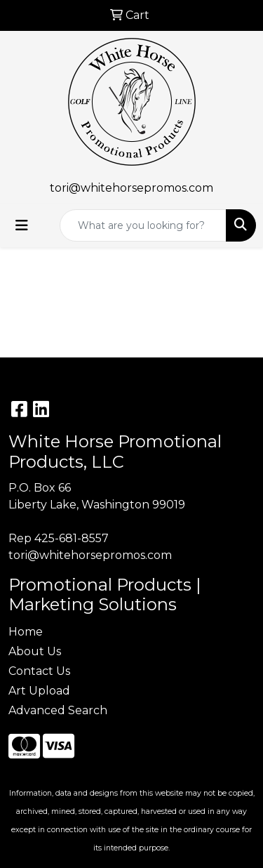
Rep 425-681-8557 (59, 538)
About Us (35, 651)
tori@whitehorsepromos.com (131, 188)
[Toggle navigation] (22, 225)
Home (26, 632)
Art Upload (39, 691)
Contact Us (39, 671)
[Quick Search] (143, 225)
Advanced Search (58, 710)
